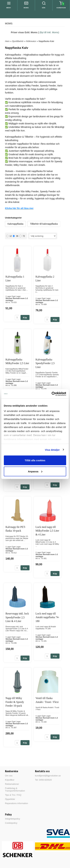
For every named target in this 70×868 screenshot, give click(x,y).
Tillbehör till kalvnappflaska (44, 224)
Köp (25, 318)
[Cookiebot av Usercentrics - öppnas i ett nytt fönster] (52, 394)
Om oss (9, 776)
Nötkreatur (31, 41)
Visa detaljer (52, 450)
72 (22, 236)
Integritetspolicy (12, 819)
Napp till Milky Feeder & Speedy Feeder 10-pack (15, 702)
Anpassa (35, 471)
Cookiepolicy (11, 823)
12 (9, 236)
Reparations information (16, 803)
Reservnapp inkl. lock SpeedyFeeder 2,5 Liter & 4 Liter (17, 617)
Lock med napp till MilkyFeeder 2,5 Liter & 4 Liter (47, 531)
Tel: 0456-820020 (43, 780)
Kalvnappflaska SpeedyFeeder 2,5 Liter (45, 363)
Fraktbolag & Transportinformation (15, 789)
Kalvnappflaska (15, 224)
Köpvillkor (10, 780)
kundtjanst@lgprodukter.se (48, 776)
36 (15, 236)
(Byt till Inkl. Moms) (49, 32)
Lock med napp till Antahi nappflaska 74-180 (47, 617)
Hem (7, 41)
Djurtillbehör (18, 41)
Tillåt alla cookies (35, 460)
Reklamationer (12, 784)
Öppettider (10, 799)
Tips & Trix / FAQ (13, 795)
